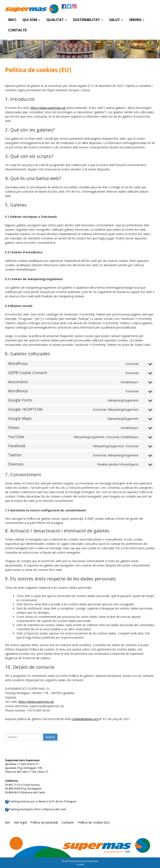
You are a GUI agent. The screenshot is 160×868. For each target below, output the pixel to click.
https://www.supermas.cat (48, 108)
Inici (12, 20)
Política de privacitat (44, 822)
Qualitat (57, 20)
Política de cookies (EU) (94, 822)
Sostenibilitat (88, 20)
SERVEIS (137, 20)
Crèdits (80, 864)
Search (50, 737)
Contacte (17, 30)
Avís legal (20, 822)
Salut (116, 20)
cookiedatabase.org (85, 719)
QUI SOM (31, 20)
